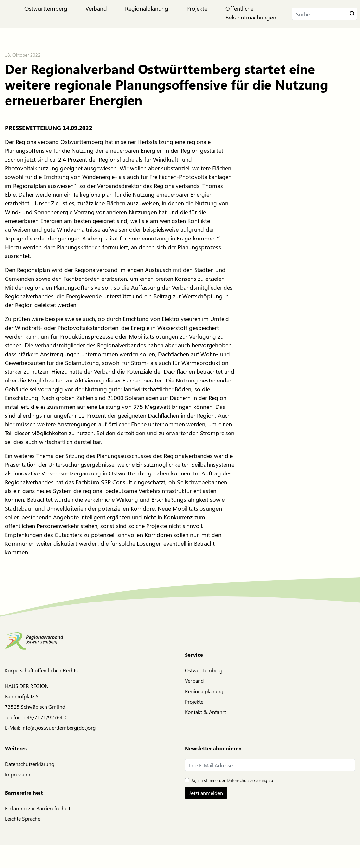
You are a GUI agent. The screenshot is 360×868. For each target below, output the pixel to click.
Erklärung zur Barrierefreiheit (38, 808)
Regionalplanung (204, 691)
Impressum (18, 774)
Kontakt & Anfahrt (205, 712)
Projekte (194, 701)
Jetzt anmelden (206, 793)
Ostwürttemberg (204, 670)
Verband (194, 681)
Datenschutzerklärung (30, 764)
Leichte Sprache (23, 818)
